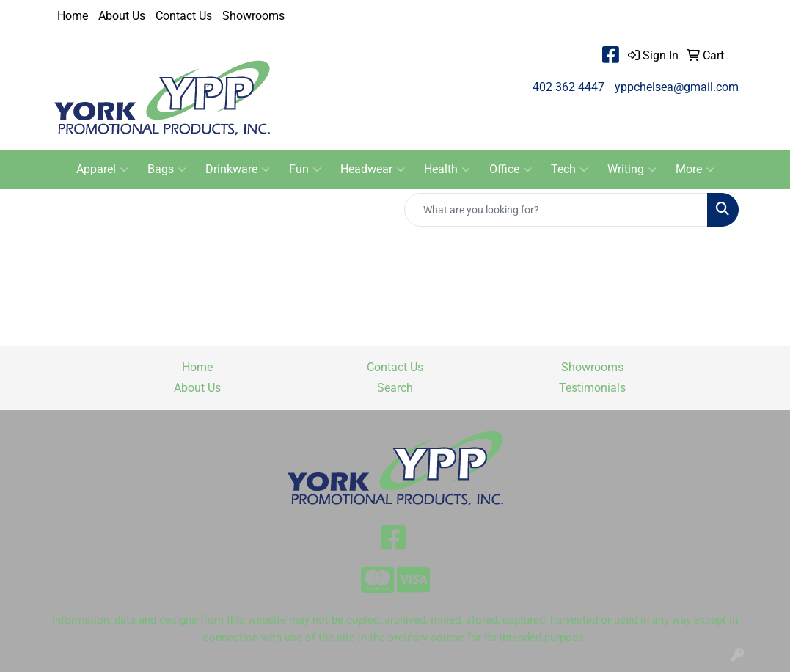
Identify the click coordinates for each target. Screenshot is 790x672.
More (695, 169)
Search (395, 388)
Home (73, 16)
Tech (570, 169)
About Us (122, 16)
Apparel (102, 169)
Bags (167, 169)
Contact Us (184, 16)
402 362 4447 (568, 87)
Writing (632, 169)
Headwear (373, 169)
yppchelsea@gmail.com (677, 87)
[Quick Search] (556, 210)
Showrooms (253, 16)
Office (511, 169)
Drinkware (238, 169)
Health (447, 169)
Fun (305, 169)
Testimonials (592, 388)
